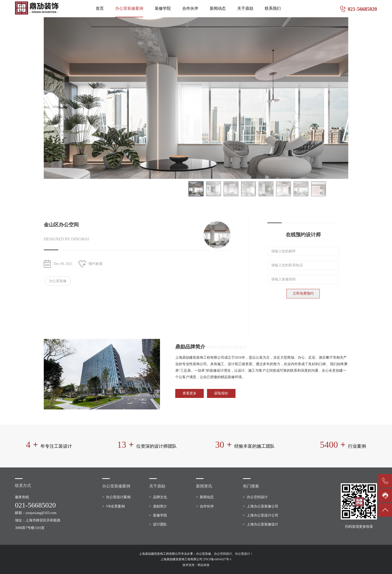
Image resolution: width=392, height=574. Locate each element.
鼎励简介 (160, 506)
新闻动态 (218, 8)
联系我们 (273, 8)
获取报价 (221, 393)
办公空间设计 (257, 497)
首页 (100, 8)
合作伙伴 (190, 8)
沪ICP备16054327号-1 (217, 559)
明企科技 (203, 565)
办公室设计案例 (118, 497)
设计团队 (160, 524)
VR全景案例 (115, 506)
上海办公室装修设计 (262, 524)
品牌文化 (160, 497)
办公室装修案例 (129, 8)
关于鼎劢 (245, 8)
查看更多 (189, 393)
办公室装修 (58, 281)
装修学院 (163, 8)
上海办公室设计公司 (262, 515)
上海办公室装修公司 (262, 506)
